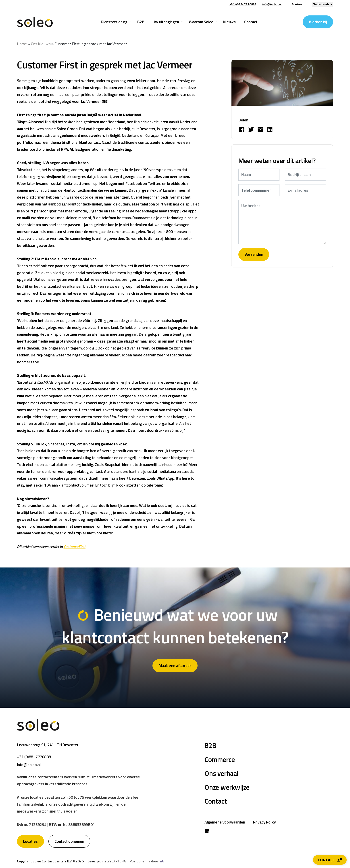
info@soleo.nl (272, 4)
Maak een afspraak (175, 666)
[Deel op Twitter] (251, 129)
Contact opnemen (69, 841)
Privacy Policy (265, 822)
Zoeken (297, 4)
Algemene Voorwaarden (225, 822)
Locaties (30, 841)
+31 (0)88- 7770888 (243, 4)
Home (22, 44)
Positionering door (144, 861)
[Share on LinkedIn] (270, 129)
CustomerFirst (75, 547)
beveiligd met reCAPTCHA (107, 861)
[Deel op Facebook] (242, 129)
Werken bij (318, 22)
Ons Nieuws (41, 44)
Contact (330, 860)
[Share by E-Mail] (260, 129)
